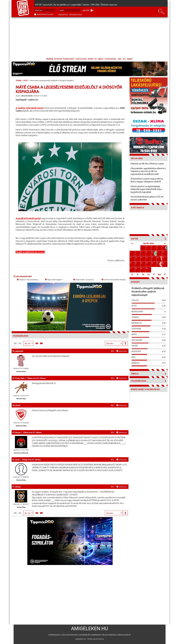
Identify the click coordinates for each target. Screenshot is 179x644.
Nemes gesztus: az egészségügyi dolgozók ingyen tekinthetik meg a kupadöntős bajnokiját (146, 189)
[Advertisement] (90, 37)
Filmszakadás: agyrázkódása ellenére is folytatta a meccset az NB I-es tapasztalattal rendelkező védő (148, 171)
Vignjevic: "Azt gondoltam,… (28, 279)
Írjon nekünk (109, 635)
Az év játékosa (61, 5)
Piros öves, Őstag (21, 371)
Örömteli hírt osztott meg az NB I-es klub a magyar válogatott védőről (147, 180)
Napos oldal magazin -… (55, 279)
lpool (17, 459)
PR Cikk (95, 5)
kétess (18, 487)
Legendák (76, 5)
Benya (18, 432)
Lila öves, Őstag (21, 507)
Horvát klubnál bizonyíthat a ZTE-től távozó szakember (147, 198)
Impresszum (54, 635)
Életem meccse (109, 5)
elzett (18, 405)
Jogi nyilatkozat (69, 635)
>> (165, 243)
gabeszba (19, 351)
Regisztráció (63, 14)
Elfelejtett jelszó (76, 14)
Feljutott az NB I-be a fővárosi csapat (147, 163)
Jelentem (122, 351)
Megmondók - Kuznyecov (84, 279)
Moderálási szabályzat (90, 635)
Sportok (47, 5)
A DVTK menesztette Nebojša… (114, 279)
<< (132, 243)
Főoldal (18, 80)
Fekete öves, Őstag (21, 426)
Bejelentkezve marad (45, 14)
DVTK (38, 5)
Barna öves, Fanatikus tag (21, 453)
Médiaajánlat (124, 635)
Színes (86, 5)
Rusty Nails (20, 378)
